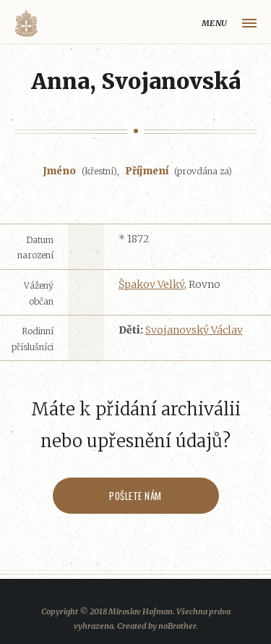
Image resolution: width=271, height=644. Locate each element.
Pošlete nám (135, 496)
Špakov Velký (151, 284)
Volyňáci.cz (26, 24)
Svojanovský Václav (194, 330)
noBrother (177, 626)
